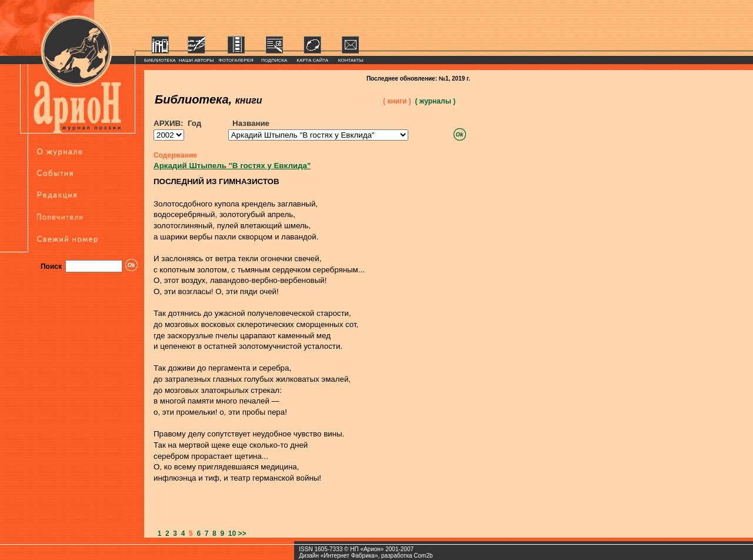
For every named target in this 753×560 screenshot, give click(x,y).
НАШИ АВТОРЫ (196, 60)
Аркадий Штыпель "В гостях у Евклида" (232, 166)
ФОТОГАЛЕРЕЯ (236, 60)
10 (230, 534)
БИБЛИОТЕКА (160, 60)
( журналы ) (435, 101)
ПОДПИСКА (274, 60)
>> (242, 534)
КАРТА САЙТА (312, 60)
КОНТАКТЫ (351, 60)
